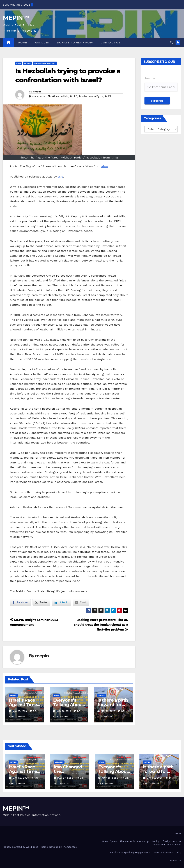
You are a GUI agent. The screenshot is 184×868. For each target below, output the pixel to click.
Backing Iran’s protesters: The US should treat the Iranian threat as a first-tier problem (101, 625)
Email (150, 78)
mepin (37, 92)
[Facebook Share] (20, 602)
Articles (42, 43)
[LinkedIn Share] (61, 602)
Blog (179, 852)
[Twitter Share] (41, 602)
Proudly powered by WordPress (21, 847)
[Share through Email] (81, 602)
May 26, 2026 (111, 778)
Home (23, 43)
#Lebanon (86, 96)
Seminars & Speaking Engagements (130, 852)
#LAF (73, 96)
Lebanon (59, 762)
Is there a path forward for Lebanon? (113, 705)
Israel (27, 63)
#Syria (99, 96)
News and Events (163, 852)
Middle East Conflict (45, 63)
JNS (60, 177)
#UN (108, 96)
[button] (171, 42)
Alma (105, 166)
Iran (19, 63)
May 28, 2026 (21, 778)
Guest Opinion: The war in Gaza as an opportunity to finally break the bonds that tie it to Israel (142, 843)
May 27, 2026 (66, 778)
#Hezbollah (60, 96)
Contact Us (110, 43)
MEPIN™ (16, 18)
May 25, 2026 (155, 778)
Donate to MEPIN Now (75, 43)
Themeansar (69, 847)
